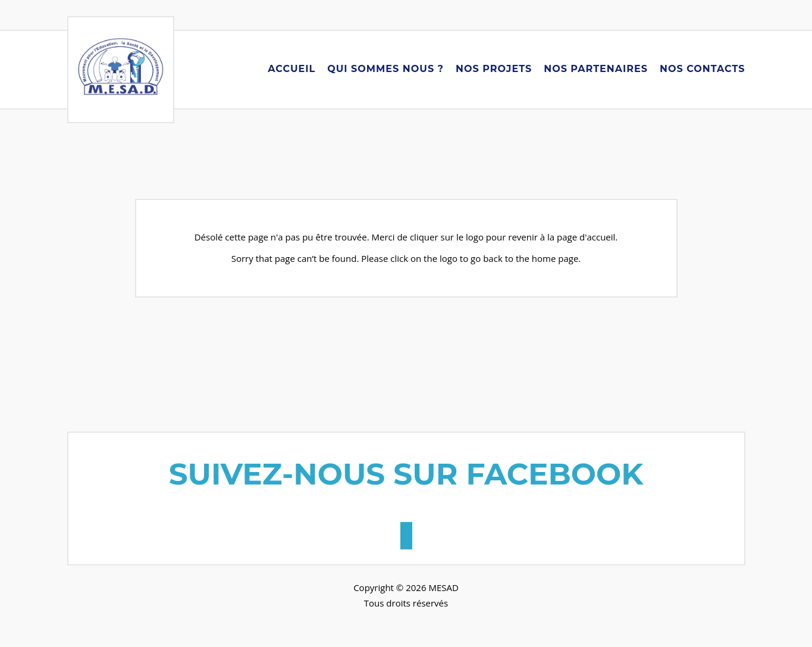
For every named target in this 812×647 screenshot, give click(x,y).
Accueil (291, 69)
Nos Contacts (703, 69)
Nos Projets (494, 69)
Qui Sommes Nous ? (385, 69)
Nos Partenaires (596, 69)
